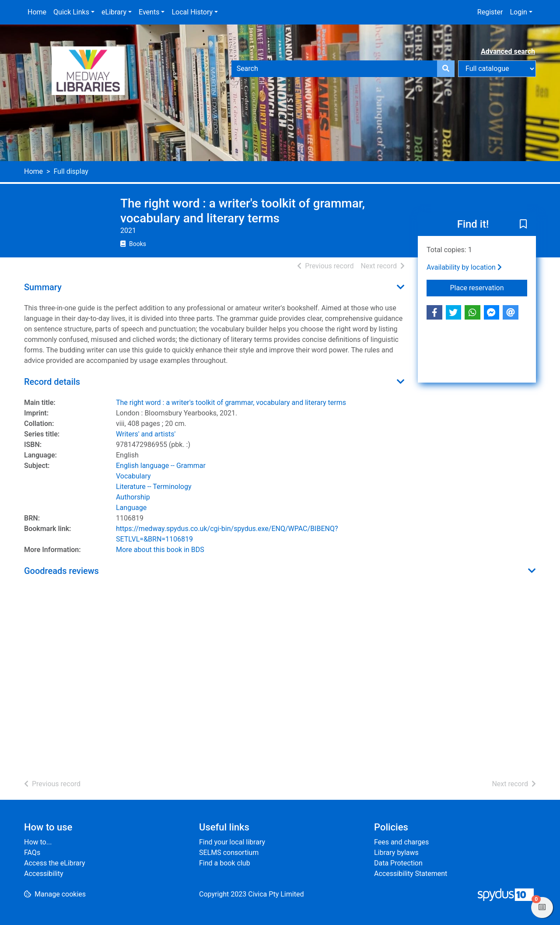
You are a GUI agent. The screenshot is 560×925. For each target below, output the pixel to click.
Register (490, 12)
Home (37, 12)
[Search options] (497, 69)
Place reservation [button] (489, 287)
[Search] (446, 69)
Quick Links (71, 12)
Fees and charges (401, 842)
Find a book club (225, 863)
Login (518, 12)
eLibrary (114, 12)
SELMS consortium (229, 853)
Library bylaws (396, 853)
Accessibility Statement (411, 874)
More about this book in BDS (160, 550)
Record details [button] (52, 382)
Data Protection (398, 863)
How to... (38, 842)
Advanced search (508, 51)
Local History (192, 12)
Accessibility (44, 874)
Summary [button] (43, 287)
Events (149, 12)
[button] (523, 225)
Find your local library (232, 842)
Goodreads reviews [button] (61, 571)
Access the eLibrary (55, 863)
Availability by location (464, 267)
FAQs (32, 853)
